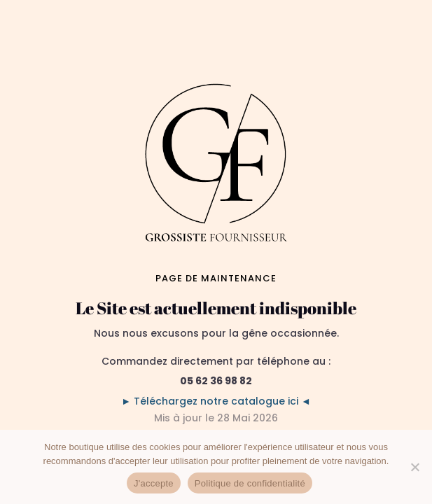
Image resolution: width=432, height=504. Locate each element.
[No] (414, 467)
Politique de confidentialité (250, 483)
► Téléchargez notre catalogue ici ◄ (216, 401)
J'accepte (154, 483)
